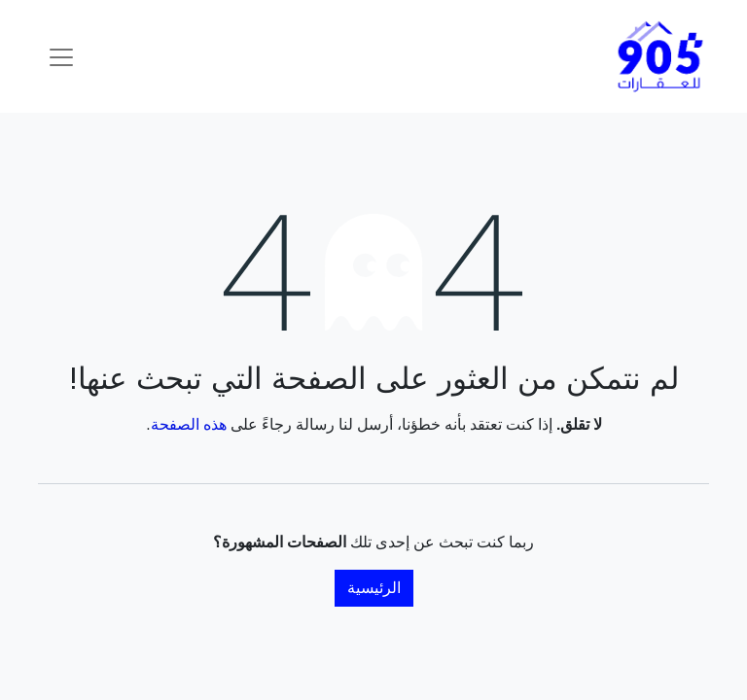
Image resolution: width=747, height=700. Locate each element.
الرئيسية (374, 588)
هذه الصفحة (189, 424)
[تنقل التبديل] (61, 56)
